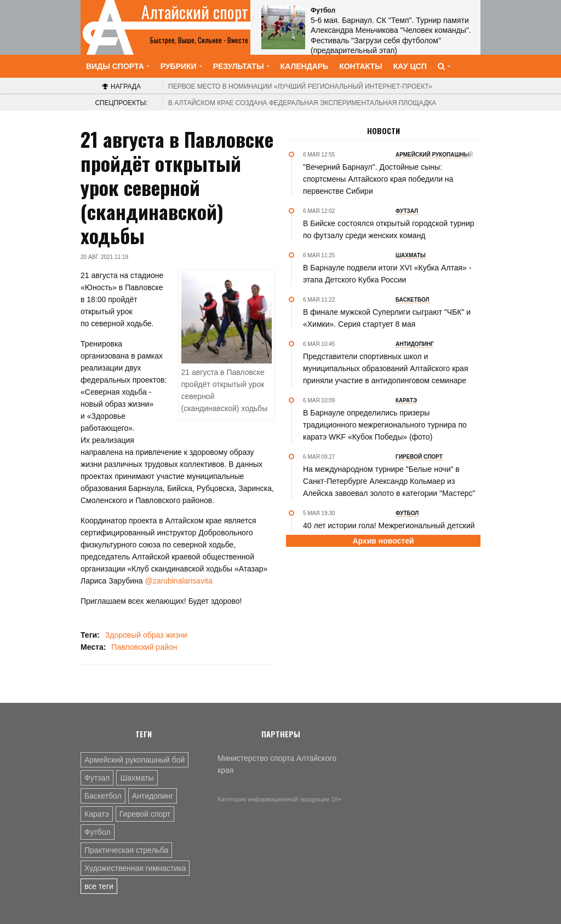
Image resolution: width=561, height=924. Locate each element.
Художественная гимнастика (135, 868)
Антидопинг (153, 796)
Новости (383, 131)
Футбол (98, 832)
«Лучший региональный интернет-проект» (300, 86)
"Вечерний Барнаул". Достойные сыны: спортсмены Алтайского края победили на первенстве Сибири (378, 179)
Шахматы (137, 778)
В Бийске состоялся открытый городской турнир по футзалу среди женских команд (389, 229)
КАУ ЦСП (410, 66)
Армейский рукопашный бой (134, 760)
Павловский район (144, 647)
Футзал (97, 778)
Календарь (305, 66)
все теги (99, 886)
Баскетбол (103, 796)
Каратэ (97, 814)
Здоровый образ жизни (146, 635)
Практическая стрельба (126, 850)
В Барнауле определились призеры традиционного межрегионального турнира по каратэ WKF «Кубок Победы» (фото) (385, 425)
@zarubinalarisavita (179, 581)
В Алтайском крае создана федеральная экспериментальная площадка (302, 103)
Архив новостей (383, 541)
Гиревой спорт (145, 814)
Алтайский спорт (195, 12)
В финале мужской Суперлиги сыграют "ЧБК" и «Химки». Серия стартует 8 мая (387, 318)
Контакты (360, 66)
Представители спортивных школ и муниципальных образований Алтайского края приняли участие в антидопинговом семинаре (385, 368)
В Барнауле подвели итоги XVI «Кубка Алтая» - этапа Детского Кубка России (387, 274)
